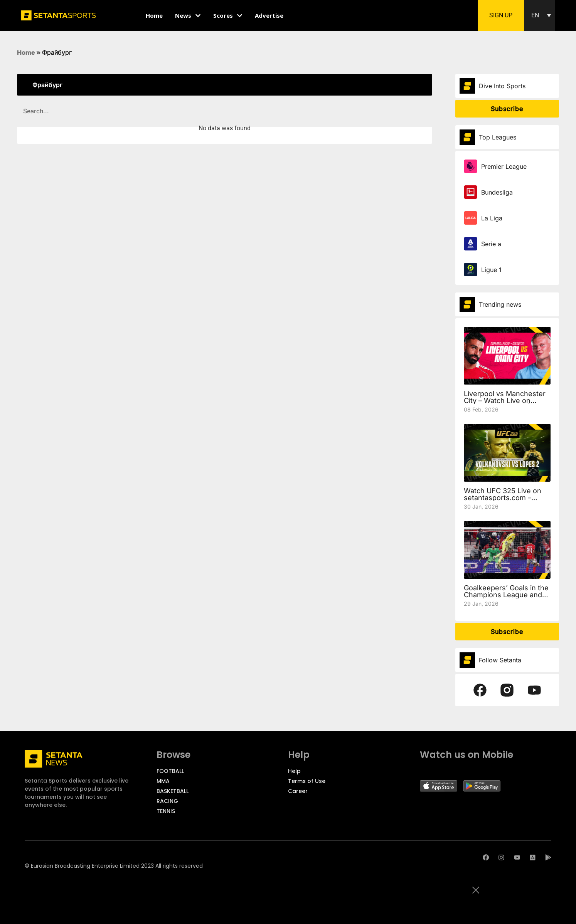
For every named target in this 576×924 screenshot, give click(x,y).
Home (26, 52)
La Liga (492, 218)
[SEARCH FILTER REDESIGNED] (225, 111)
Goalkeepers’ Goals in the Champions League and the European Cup (506, 595)
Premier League (504, 166)
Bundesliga (497, 192)
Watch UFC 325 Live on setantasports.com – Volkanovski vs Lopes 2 (503, 498)
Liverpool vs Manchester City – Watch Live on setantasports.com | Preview (505, 404)
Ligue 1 (491, 270)
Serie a (491, 244)
